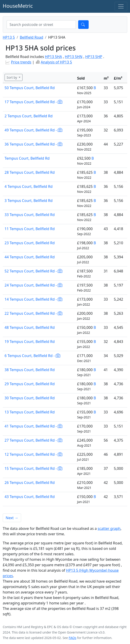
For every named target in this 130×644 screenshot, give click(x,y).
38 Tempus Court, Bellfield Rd (30, 370)
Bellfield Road (31, 37)
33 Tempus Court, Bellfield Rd (30, 215)
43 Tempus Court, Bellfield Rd (30, 497)
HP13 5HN (74, 57)
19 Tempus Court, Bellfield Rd (30, 342)
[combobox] (41, 25)
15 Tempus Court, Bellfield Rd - (33, 468)
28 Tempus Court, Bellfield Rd (30, 172)
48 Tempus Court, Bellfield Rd (30, 327)
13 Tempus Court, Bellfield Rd (30, 412)
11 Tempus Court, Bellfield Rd (30, 229)
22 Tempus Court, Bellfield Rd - (33, 313)
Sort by (12, 77)
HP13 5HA (53, 57)
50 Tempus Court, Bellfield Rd (30, 88)
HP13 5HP (94, 57)
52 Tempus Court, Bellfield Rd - (33, 271)
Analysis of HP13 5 (56, 62)
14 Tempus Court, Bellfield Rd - (33, 299)
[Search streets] (41, 25)
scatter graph (109, 528)
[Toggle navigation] (121, 6)
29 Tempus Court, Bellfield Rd (30, 384)
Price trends (21, 62)
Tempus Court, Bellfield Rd (27, 158)
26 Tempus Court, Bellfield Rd (30, 483)
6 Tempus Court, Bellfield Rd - (32, 356)
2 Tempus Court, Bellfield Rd (29, 116)
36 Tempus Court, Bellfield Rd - (33, 144)
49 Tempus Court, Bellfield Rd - (33, 130)
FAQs (72, 638)
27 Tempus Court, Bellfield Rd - (33, 440)
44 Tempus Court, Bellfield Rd (30, 257)
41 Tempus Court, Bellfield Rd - (33, 426)
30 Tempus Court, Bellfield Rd (30, 398)
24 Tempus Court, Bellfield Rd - (33, 285)
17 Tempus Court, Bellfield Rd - (33, 102)
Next (12, 518)
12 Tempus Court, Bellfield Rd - (33, 454)
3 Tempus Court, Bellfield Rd (29, 201)
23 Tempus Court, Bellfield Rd (30, 243)
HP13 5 (9, 37)
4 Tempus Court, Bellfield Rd (29, 186)
